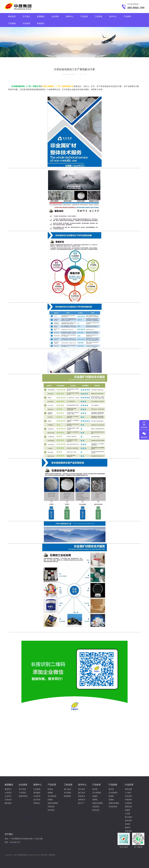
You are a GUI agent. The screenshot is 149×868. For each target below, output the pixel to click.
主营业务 (8, 800)
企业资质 (55, 16)
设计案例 (67, 793)
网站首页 (12, 16)
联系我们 (41, 23)
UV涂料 (128, 793)
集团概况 (41, 16)
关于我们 (26, 16)
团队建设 (8, 803)
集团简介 (8, 789)
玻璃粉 (50, 793)
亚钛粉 (50, 789)
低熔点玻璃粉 (53, 803)
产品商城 (12, 23)
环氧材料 (128, 800)
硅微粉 (50, 800)
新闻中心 (70, 16)
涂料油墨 (128, 789)
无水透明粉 (52, 796)
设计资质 (22, 789)
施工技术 (82, 793)
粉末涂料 (128, 796)
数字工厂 (82, 803)
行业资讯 (37, 796)
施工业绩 (67, 789)
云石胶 (128, 814)
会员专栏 (37, 800)
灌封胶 (128, 824)
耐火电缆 (128, 817)
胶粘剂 (128, 828)
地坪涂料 (128, 821)
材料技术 (82, 800)
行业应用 (26, 23)
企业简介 (8, 796)
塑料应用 (128, 807)
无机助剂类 (113, 807)
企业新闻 (37, 789)
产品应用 (84, 16)
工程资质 (22, 793)
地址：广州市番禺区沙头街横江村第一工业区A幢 (24, 839)
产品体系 (127, 16)
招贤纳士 (37, 803)
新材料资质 (23, 796)
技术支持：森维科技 (48, 855)
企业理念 (8, 793)
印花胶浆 (128, 803)
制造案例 (67, 796)
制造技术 (82, 796)
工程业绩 (98, 16)
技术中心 (113, 16)
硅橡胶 (128, 810)
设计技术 (82, 789)
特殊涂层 (96, 810)
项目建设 (37, 793)
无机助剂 (51, 807)
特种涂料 (51, 810)
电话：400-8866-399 (12, 842)
